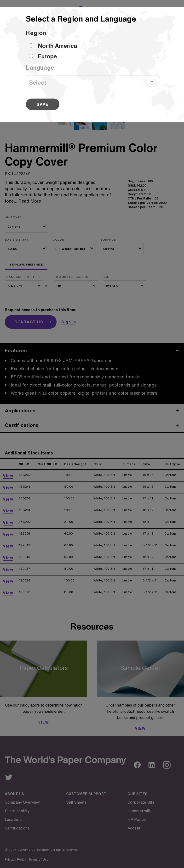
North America (57, 46)
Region (36, 33)
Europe (47, 56)
